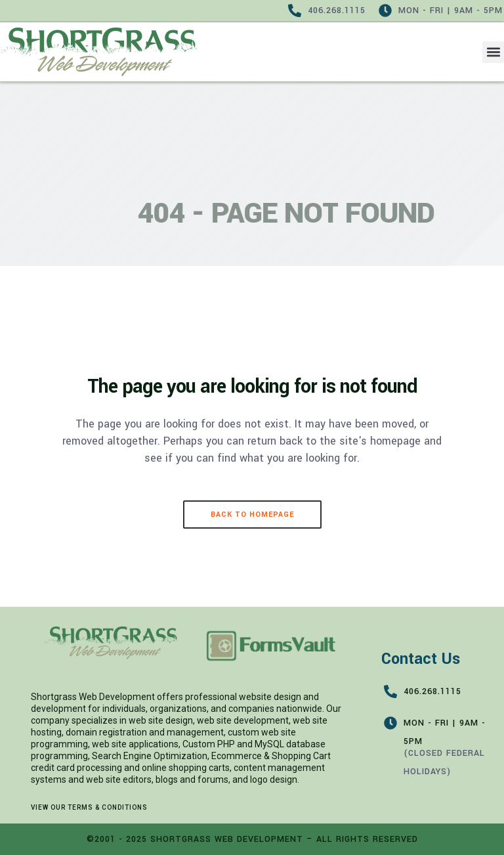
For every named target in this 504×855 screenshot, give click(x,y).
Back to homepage (252, 515)
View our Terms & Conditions (89, 807)
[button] (493, 52)
